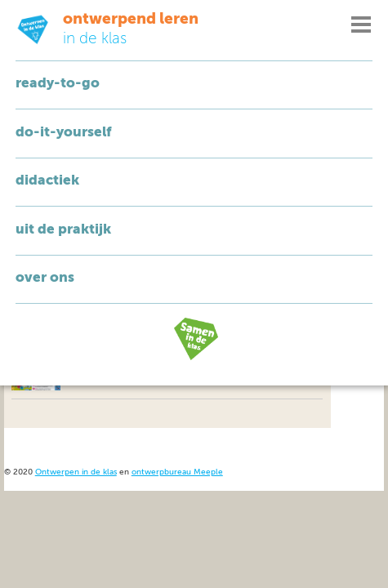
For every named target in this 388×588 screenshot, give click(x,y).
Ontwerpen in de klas (76, 472)
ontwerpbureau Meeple (177, 472)
